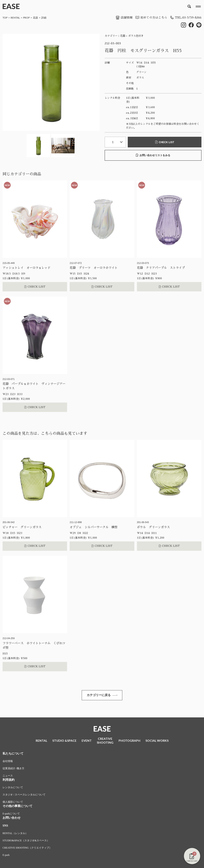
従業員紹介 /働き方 (13, 769)
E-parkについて (11, 814)
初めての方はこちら (150, 17)
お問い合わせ (12, 818)
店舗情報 (123, 17)
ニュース (8, 776)
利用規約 (9, 780)
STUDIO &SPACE (64, 741)
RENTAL (15, 18)
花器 (35, 18)
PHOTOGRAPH (129, 741)
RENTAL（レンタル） (15, 834)
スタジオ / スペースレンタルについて (24, 795)
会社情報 (8, 762)
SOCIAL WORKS (157, 741)
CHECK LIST (164, 142)
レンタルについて (13, 788)
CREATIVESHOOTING (105, 741)
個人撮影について (13, 802)
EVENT (87, 741)
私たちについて (13, 754)
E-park (6, 855)
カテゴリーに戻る (102, 695)
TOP (5, 18)
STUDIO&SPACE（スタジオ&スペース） (26, 841)
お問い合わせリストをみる (153, 155)
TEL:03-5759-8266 (185, 17)
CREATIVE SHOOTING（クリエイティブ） (27, 848)
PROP (26, 18)
